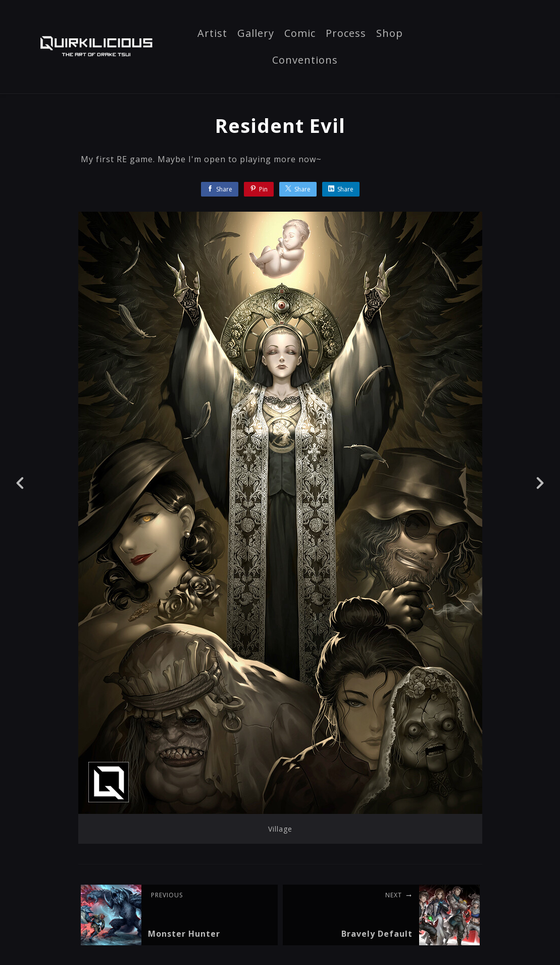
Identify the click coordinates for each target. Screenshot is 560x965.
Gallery (256, 34)
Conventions (305, 61)
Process (346, 34)
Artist (212, 34)
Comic (300, 34)
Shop (390, 34)
